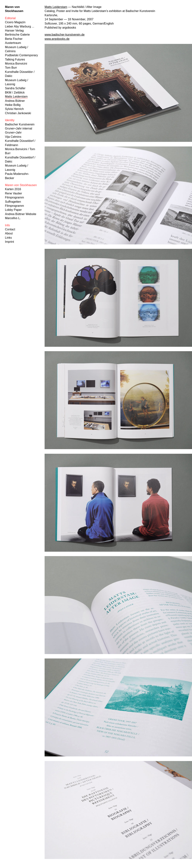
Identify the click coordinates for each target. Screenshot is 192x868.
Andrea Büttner (15, 101)
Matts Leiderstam (16, 97)
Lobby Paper (13, 210)
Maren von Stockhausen (21, 185)
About (9, 233)
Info (7, 225)
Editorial (10, 18)
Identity (10, 120)
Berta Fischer (14, 39)
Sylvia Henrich (14, 109)
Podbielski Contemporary (21, 55)
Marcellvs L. (13, 218)
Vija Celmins (13, 137)
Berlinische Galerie (17, 35)
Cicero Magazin (15, 22)
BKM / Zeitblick (15, 92)
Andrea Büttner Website (21, 214)
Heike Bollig (13, 105)
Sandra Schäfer (15, 88)
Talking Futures (15, 59)
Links (8, 238)
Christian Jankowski (18, 113)
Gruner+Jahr (13, 133)
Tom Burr (11, 68)
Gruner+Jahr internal (19, 128)
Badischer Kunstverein (20, 124)
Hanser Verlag (14, 31)
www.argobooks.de (57, 39)
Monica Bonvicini (16, 64)
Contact (10, 229)
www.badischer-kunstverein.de (65, 35)
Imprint (9, 242)
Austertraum (13, 43)
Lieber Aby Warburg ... (20, 26)
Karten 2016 (13, 189)
